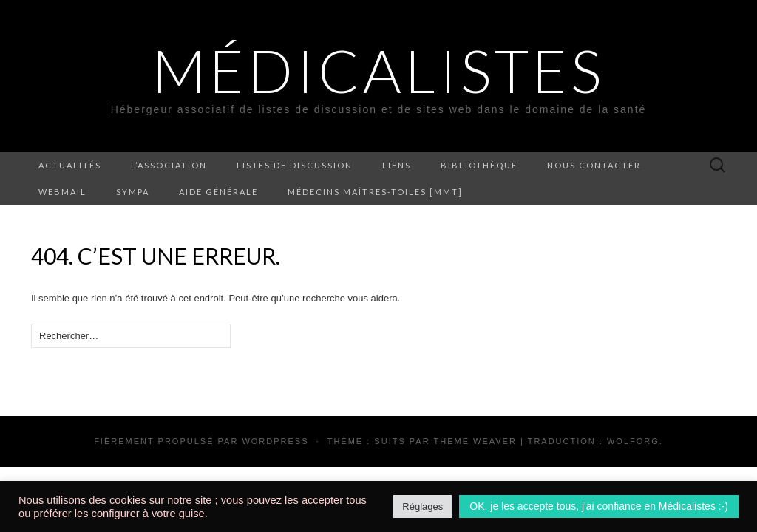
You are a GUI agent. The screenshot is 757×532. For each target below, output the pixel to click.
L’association (169, 165)
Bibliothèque (479, 165)
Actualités (70, 165)
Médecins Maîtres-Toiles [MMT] (375, 192)
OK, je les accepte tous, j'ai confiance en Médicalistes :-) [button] (599, 506)
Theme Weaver (475, 441)
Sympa (133, 192)
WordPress (275, 441)
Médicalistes (378, 70)
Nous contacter (594, 165)
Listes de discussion (295, 165)
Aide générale (218, 192)
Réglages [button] (422, 507)
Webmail (62, 192)
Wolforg (633, 441)
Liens (397, 165)
